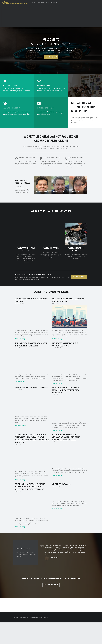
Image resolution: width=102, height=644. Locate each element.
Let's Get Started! (51, 57)
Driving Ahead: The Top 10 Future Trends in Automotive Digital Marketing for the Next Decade (30, 483)
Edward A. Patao (59, 192)
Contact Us (54, 3)
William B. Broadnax (42, 192)
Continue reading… (20, 335)
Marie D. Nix (75, 192)
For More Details (51, 607)
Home (33, 3)
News (38, 3)
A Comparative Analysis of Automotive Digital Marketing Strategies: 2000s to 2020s (66, 434)
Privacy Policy (45, 3)
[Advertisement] (51, 16)
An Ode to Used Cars (61, 481)
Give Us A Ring (79, 273)
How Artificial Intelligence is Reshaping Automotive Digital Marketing (66, 387)
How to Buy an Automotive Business (31, 384)
